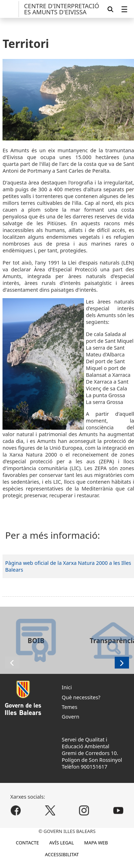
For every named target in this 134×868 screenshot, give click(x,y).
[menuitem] (124, 9)
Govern (71, 717)
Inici (67, 687)
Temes (70, 707)
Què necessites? (81, 697)
